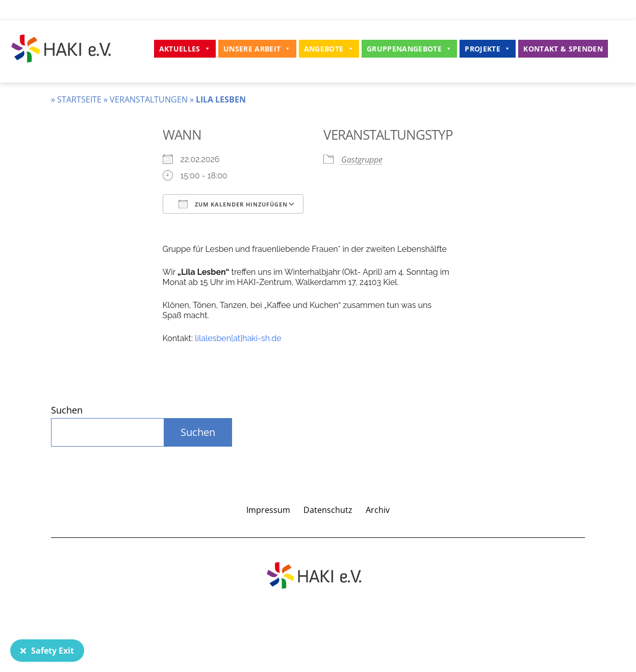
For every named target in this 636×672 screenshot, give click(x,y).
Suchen (67, 410)
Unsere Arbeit (257, 49)
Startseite (79, 99)
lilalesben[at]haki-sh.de (238, 338)
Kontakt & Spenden (563, 49)
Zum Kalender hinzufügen (233, 204)
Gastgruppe (362, 160)
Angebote (329, 49)
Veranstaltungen (149, 99)
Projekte (488, 49)
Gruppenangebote (409, 49)
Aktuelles (185, 49)
